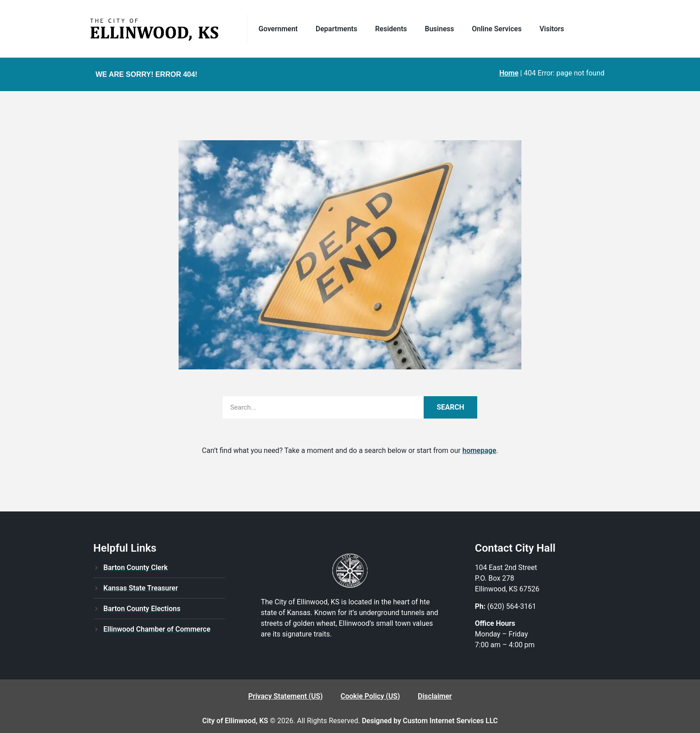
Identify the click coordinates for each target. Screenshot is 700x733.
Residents (393, 29)
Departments (339, 29)
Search (450, 407)
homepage (479, 450)
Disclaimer (435, 696)
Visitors (552, 29)
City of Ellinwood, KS (235, 721)
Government (280, 29)
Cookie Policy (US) (370, 696)
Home (509, 73)
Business (442, 29)
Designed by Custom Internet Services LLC (430, 721)
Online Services (499, 29)
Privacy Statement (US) (285, 696)
